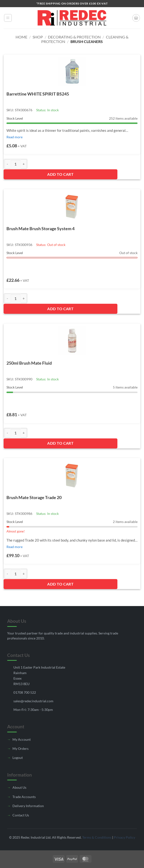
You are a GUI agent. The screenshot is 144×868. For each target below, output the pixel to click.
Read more (14, 137)
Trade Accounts (24, 797)
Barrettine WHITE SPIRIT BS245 (38, 94)
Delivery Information (28, 806)
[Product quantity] (16, 164)
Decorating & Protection (74, 37)
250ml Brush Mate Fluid (29, 363)
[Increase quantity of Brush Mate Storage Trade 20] (24, 574)
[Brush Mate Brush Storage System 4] (72, 206)
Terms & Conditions (97, 837)
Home (21, 37)
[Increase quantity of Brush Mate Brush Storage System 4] (24, 298)
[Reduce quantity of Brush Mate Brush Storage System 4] (7, 298)
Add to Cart (60, 174)
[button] (8, 18)
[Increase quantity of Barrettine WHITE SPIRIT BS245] (24, 164)
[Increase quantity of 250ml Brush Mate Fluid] (24, 433)
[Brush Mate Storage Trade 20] (72, 475)
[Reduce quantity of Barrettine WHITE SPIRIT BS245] (7, 164)
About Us (19, 787)
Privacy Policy (124, 837)
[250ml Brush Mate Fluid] (72, 341)
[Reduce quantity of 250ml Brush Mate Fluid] (7, 433)
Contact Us (21, 815)
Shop (38, 37)
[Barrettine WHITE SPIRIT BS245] (72, 72)
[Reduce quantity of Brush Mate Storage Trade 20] (7, 574)
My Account (22, 739)
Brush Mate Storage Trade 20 (34, 497)
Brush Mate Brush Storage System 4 (40, 229)
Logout (18, 758)
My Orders (20, 748)
